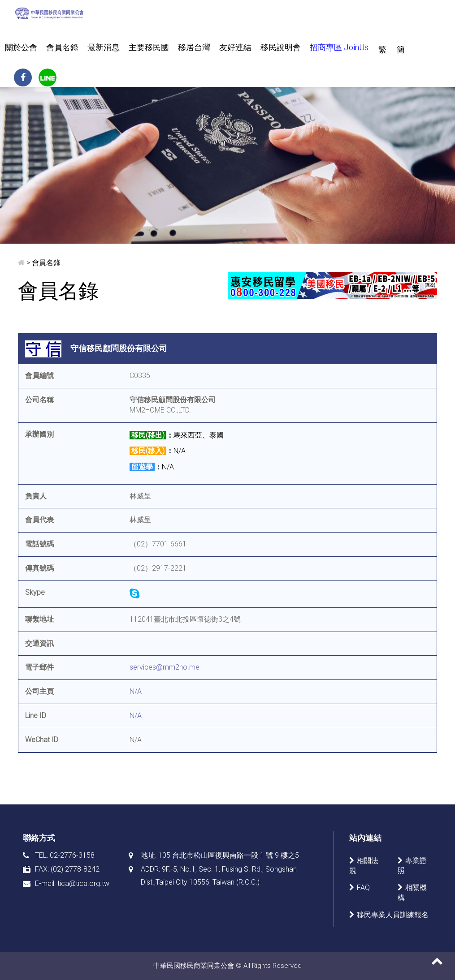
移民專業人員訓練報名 (393, 915)
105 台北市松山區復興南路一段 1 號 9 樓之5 (229, 855)
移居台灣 (194, 47)
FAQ (363, 888)
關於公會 (21, 47)
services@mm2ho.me (165, 667)
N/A (136, 691)
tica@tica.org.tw (83, 883)
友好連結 (235, 47)
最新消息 (104, 47)
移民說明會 (281, 47)
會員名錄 (62, 47)
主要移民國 (149, 47)
